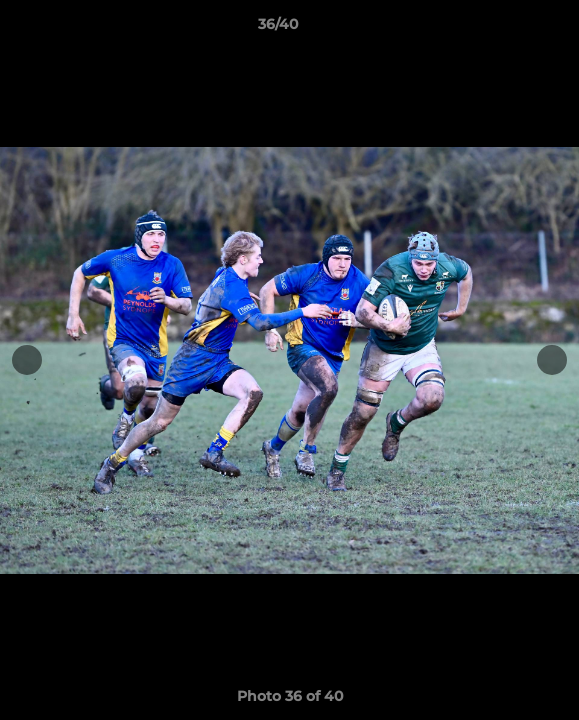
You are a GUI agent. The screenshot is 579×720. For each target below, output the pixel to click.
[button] (507, 29)
